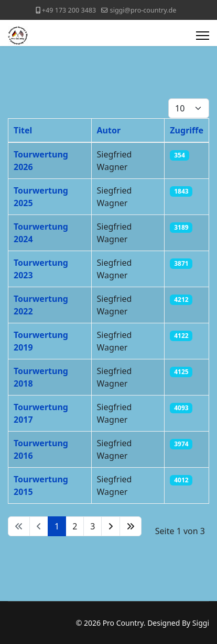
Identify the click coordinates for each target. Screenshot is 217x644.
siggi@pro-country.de (143, 10)
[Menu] (203, 36)
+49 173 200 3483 (69, 10)
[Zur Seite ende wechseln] (131, 526)
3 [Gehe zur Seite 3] (93, 526)
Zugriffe (187, 130)
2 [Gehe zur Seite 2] (75, 526)
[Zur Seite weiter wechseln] (111, 526)
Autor (109, 130)
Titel (23, 130)
